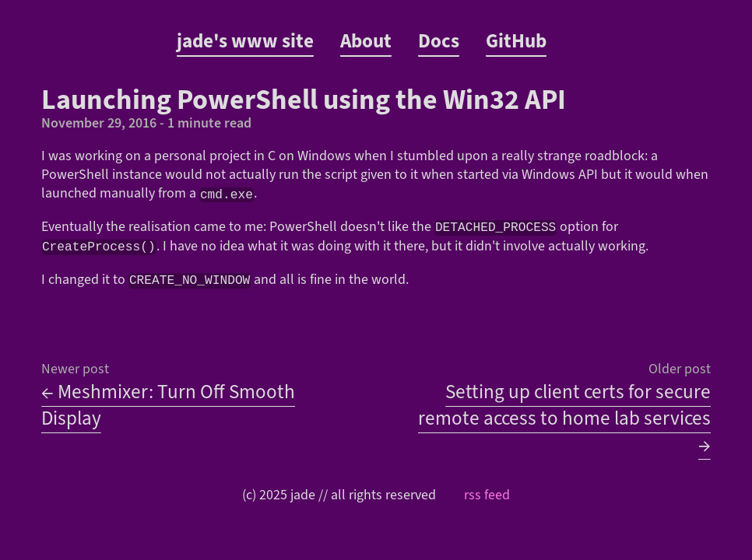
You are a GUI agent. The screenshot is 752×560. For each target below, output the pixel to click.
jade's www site (245, 41)
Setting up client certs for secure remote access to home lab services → (564, 417)
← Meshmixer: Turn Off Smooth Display (168, 404)
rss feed (487, 493)
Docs (439, 41)
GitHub (516, 41)
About (366, 41)
